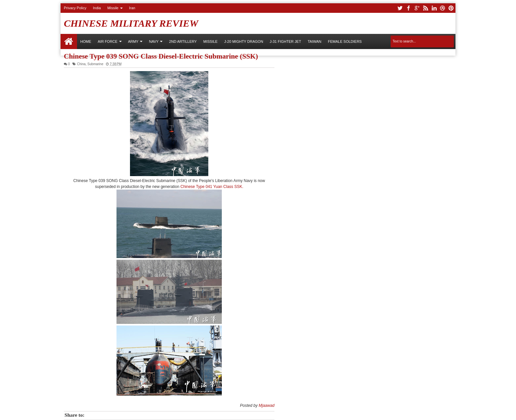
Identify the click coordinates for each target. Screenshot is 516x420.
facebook (408, 8)
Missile (113, 8)
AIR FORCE (108, 41)
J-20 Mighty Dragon (244, 41)
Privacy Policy (75, 8)
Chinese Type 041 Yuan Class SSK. (212, 187)
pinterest (451, 8)
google (417, 8)
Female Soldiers (345, 41)
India (97, 8)
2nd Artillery (183, 41)
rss (426, 8)
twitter (400, 8)
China (81, 64)
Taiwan (315, 41)
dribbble (443, 8)
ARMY (133, 41)
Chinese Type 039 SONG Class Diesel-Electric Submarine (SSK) (161, 56)
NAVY (154, 41)
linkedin (434, 8)
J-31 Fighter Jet (285, 41)
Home (69, 41)
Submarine (95, 64)
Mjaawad (267, 406)
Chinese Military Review (131, 23)
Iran (132, 8)
